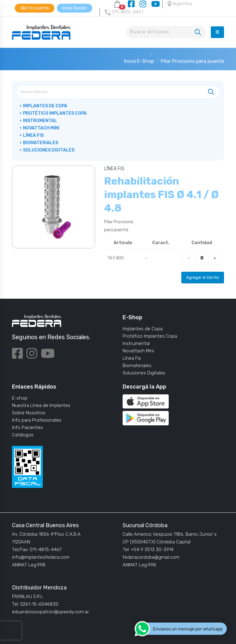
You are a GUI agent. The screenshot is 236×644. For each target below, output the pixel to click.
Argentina (180, 4)
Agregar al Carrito (203, 277)
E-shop (20, 398)
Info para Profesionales (37, 420)
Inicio (130, 61)
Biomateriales (41, 143)
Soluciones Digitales (49, 150)
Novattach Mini (41, 128)
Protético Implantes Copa (55, 113)
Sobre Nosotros (29, 413)
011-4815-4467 (124, 12)
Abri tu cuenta (35, 8)
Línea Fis (33, 135)
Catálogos (23, 435)
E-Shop (146, 61)
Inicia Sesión (75, 8)
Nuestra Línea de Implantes (41, 405)
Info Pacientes (28, 427)
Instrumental (40, 121)
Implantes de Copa (45, 106)
